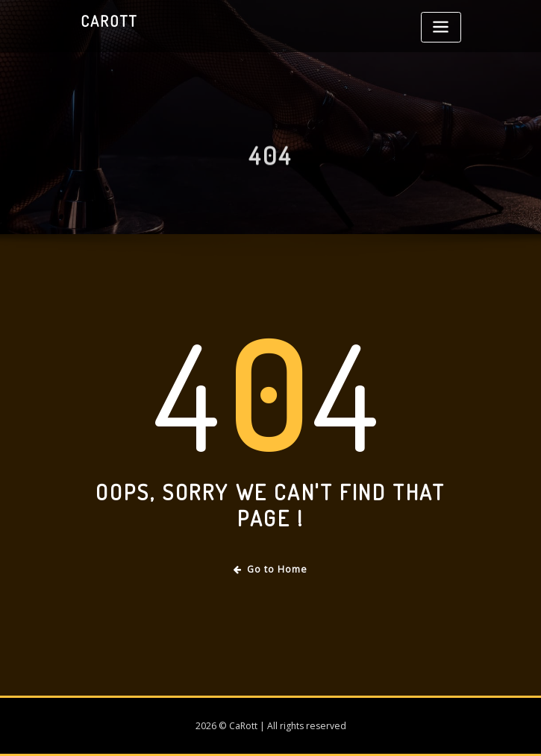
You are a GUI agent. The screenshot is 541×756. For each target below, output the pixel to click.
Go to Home (270, 569)
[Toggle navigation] (441, 27)
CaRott (109, 21)
